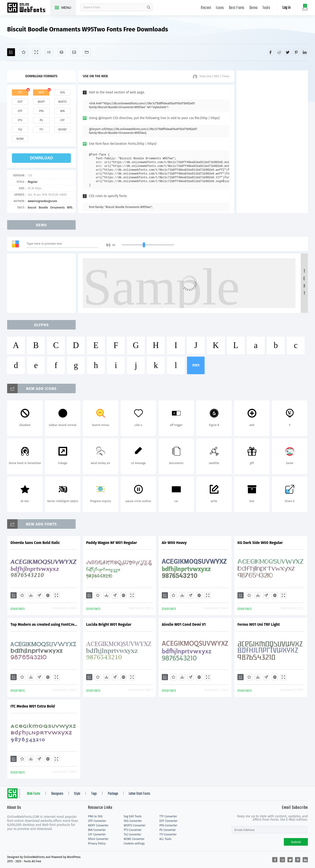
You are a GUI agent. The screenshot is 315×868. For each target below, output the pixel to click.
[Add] (11, 52)
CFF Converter (97, 834)
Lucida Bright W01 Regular (109, 624)
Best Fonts (237, 8)
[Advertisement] (272, 142)
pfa (41, 111)
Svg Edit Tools (133, 816)
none (20, 139)
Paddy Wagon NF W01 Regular (111, 543)
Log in (286, 8)
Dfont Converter (98, 839)
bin (62, 111)
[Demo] (36, 52)
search (149, 7)
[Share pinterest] (296, 52)
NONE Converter (134, 839)
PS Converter (168, 830)
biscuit (32, 208)
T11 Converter (168, 834)
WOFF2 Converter (135, 825)
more (196, 365)
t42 (20, 130)
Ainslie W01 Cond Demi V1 (184, 624)
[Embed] (48, 595)
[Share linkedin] (305, 52)
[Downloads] (31, 595)
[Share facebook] (271, 52)
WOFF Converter (98, 825)
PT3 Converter (133, 830)
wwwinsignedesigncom (42, 201)
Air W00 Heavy (174, 543)
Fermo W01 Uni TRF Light (259, 624)
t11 (41, 130)
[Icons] (74, 52)
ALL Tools (165, 839)
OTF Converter (97, 821)
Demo (253, 8)
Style (77, 794)
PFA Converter (168, 825)
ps (41, 120)
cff (62, 120)
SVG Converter (133, 821)
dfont (62, 130)
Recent (206, 8)
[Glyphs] (49, 52)
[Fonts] (87, 52)
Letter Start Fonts (139, 794)
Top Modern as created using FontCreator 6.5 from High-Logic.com (44, 624)
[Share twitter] (288, 52)
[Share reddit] (279, 52)
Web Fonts (34, 794)
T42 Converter (133, 834)
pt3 (20, 120)
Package (113, 794)
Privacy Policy (97, 844)
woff (41, 102)
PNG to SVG (95, 816)
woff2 (63, 102)
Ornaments (57, 208)
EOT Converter (168, 821)
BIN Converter (97, 830)
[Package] (62, 52)
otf (20, 111)
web (41, 92)
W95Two (72, 208)
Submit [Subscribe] (296, 842)
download (41, 158)
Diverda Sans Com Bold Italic (35, 543)
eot (20, 102)
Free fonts (29, 8)
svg (62, 92)
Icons (220, 8)
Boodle (43, 208)
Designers (57, 794)
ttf (20, 92)
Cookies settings (134, 844)
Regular (32, 182)
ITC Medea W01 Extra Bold (33, 706)
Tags (94, 794)
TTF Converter (168, 816)
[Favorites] (24, 52)
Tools (266, 8)
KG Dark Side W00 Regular (260, 543)
